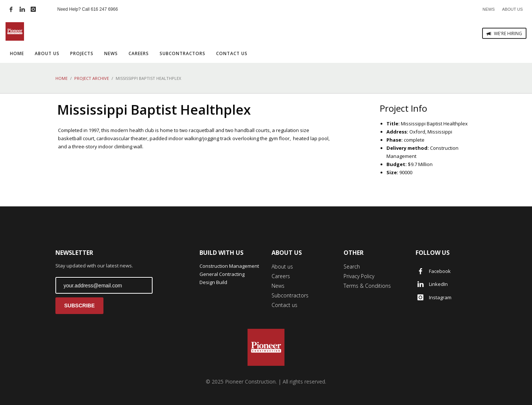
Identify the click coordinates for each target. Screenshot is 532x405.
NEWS (489, 9)
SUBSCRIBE (79, 306)
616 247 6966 (104, 9)
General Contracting (222, 274)
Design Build (213, 282)
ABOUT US (512, 9)
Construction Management (229, 266)
